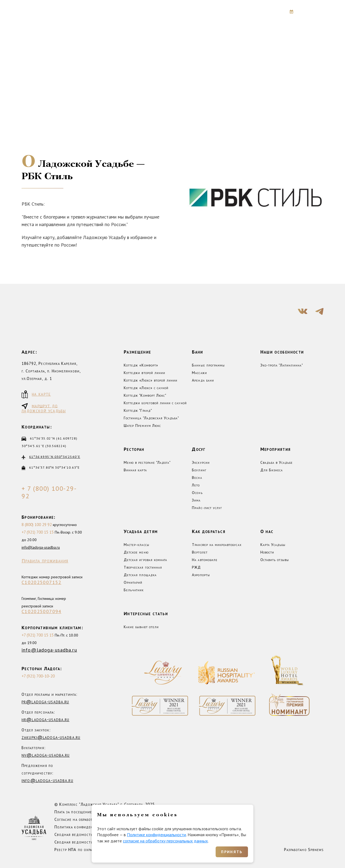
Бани (197, 352)
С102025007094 (42, 611)
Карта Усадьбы (273, 545)
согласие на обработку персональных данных (165, 841)
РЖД (196, 567)
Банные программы (208, 365)
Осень (197, 493)
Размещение (137, 352)
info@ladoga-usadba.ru (41, 547)
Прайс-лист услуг (207, 508)
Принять (232, 852)
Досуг (199, 449)
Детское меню (136, 552)
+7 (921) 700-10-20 (38, 676)
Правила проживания (45, 561)
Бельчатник (134, 590)
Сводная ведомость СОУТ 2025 (85, 842)
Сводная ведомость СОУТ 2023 (85, 834)
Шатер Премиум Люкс (142, 426)
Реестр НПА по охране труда (81, 850)
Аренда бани (203, 380)
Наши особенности (282, 352)
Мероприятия (276, 449)
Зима (196, 500)
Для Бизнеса (272, 470)
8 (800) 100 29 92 (37, 525)
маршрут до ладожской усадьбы (44, 408)
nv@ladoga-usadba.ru (46, 755)
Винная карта (135, 470)
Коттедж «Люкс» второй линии (151, 380)
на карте (36, 394)
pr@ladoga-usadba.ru (45, 702)
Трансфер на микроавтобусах (217, 545)
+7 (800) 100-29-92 (247, 12)
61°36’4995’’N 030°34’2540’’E (55, 457)
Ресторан (134, 449)
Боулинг (199, 470)
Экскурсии (201, 462)
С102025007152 (42, 582)
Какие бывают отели (141, 627)
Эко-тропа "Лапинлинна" (282, 365)
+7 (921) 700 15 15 (38, 532)
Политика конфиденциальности (85, 827)
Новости (267, 552)
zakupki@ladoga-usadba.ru (51, 737)
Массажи (199, 373)
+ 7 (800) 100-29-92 (49, 492)
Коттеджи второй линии (144, 373)
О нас (267, 531)
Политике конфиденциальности (156, 835)
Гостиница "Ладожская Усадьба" (151, 418)
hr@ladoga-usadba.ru (45, 719)
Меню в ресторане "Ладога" (147, 462)
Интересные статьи (146, 613)
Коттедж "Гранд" (138, 410)
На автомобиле (205, 560)
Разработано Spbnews (304, 850)
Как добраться (209, 531)
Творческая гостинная (143, 567)
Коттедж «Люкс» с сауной (146, 388)
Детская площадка (140, 575)
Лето (196, 485)
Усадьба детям (141, 531)
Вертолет (200, 552)
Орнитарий (133, 582)
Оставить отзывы (275, 560)
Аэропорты (201, 575)
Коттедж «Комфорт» (141, 365)
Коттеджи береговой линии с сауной (155, 403)
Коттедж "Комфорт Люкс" (145, 395)
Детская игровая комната (145, 560)
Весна (197, 478)
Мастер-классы (137, 545)
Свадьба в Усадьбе (277, 462)
